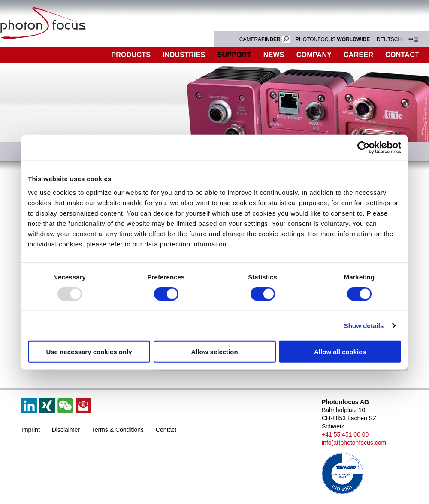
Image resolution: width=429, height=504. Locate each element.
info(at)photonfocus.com (354, 443)
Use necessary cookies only (89, 351)
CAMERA (265, 39)
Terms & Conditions (118, 430)
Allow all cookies (340, 351)
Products (131, 55)
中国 (414, 39)
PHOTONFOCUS (333, 39)
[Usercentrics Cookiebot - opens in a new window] (364, 148)
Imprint (31, 430)
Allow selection (214, 351)
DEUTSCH (389, 39)
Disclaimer (66, 430)
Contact (166, 430)
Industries (184, 55)
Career (358, 55)
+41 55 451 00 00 (345, 434)
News (274, 55)
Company (314, 55)
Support (234, 55)
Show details (364, 326)
